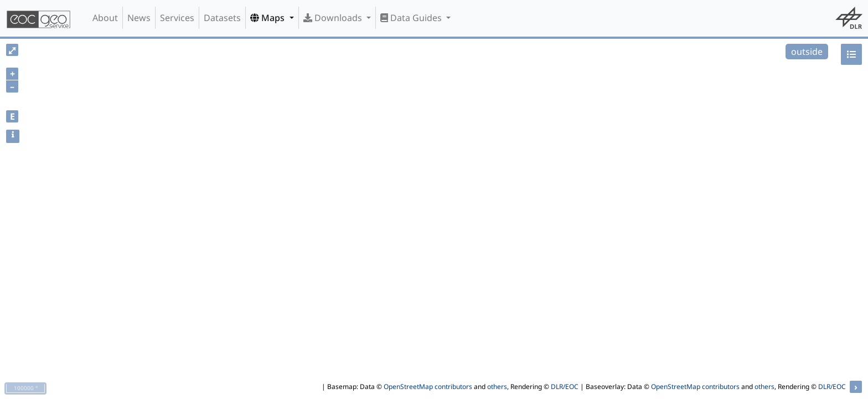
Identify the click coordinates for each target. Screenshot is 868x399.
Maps (268, 18)
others (497, 387)
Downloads (334, 18)
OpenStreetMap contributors (428, 387)
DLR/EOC (565, 387)
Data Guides (412, 18)
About (105, 18)
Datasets (222, 18)
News (139, 18)
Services (177, 18)
